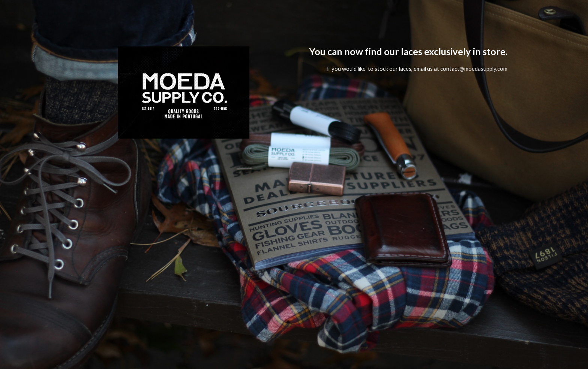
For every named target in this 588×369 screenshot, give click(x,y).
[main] (405, 184)
